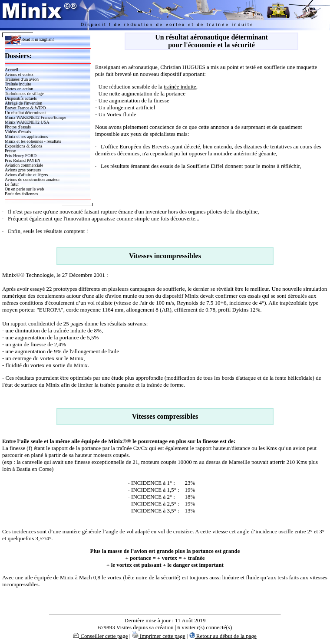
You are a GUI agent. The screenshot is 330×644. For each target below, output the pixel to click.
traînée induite (180, 87)
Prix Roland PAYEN (23, 160)
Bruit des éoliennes (21, 194)
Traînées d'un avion (22, 79)
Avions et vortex (19, 74)
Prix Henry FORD (21, 156)
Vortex (114, 114)
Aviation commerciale (24, 165)
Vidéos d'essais (18, 132)
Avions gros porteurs (23, 170)
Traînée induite (18, 84)
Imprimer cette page (159, 636)
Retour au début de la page (223, 636)
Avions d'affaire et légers (26, 175)
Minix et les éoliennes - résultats (33, 141)
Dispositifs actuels (21, 98)
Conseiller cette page (101, 636)
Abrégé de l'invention (23, 103)
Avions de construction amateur (32, 179)
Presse (10, 151)
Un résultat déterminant (25, 113)
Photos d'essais (18, 127)
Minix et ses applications (26, 136)
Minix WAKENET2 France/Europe (35, 117)
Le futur (12, 184)
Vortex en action (19, 89)
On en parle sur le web (24, 189)
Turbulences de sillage (24, 94)
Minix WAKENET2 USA (27, 122)
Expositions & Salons (24, 146)
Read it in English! (29, 39)
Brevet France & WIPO (25, 108)
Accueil (12, 70)
